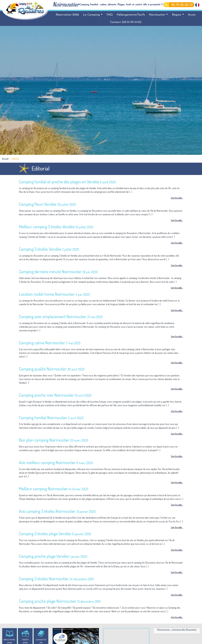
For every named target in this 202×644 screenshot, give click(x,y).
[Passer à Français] (197, 4)
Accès (192, 15)
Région (178, 15)
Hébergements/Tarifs (131, 15)
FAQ (110, 15)
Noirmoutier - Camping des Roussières (177, 630)
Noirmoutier (158, 15)
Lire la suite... (177, 198)
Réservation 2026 (67, 15)
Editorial (15, 159)
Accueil (5, 159)
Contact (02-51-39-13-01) (126, 22)
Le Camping (93, 15)
